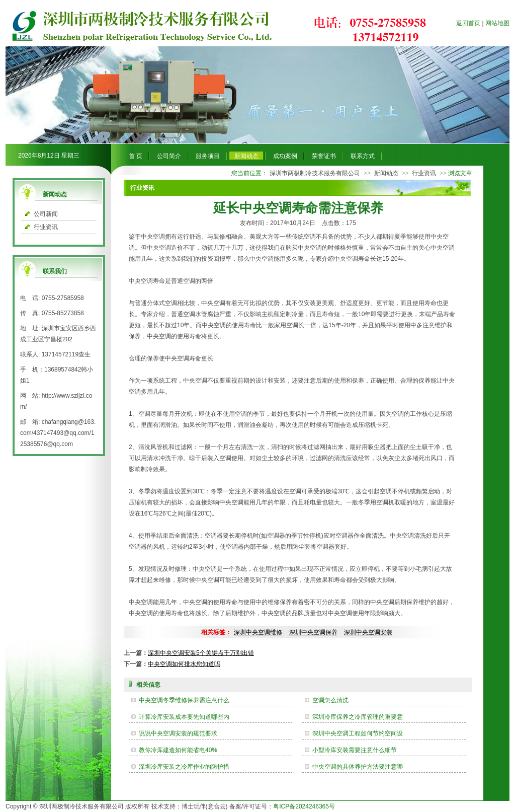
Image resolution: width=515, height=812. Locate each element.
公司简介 (169, 156)
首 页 (136, 156)
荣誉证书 (324, 156)
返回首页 (468, 23)
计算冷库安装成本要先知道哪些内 (184, 717)
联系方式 (363, 156)
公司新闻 (46, 214)
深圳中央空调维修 (258, 632)
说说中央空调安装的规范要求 (178, 733)
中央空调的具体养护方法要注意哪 (358, 767)
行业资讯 (46, 227)
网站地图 (497, 23)
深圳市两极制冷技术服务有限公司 (315, 173)
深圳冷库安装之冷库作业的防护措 (184, 767)
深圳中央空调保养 (313, 632)
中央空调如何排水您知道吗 (184, 664)
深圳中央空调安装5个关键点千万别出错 (201, 653)
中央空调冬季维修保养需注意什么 (184, 700)
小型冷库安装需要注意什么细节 (355, 750)
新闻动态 (246, 156)
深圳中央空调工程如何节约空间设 (358, 733)
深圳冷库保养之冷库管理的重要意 (358, 717)
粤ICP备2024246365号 (304, 806)
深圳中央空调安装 (368, 632)
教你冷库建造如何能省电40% (178, 750)
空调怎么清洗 (330, 700)
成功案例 (285, 156)
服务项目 (208, 156)
